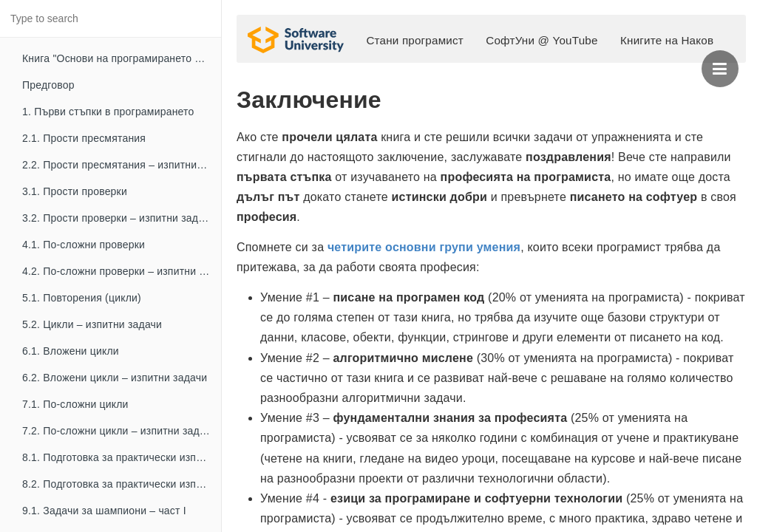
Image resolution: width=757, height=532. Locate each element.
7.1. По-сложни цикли (75, 404)
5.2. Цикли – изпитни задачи (92, 324)
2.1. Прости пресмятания (84, 138)
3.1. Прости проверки (75, 191)
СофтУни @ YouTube (542, 40)
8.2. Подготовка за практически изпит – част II (122, 484)
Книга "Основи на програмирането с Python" (122, 58)
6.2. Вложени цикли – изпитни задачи (115, 378)
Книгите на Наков (667, 40)
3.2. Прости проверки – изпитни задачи (119, 218)
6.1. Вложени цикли (71, 351)
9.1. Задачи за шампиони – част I (104, 511)
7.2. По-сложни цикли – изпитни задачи (119, 431)
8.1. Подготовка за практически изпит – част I (122, 457)
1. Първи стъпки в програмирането (108, 112)
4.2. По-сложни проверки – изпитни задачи (122, 271)
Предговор (48, 85)
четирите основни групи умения (424, 247)
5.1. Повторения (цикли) (82, 298)
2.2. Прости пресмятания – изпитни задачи (122, 165)
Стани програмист (415, 40)
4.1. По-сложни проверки (84, 245)
